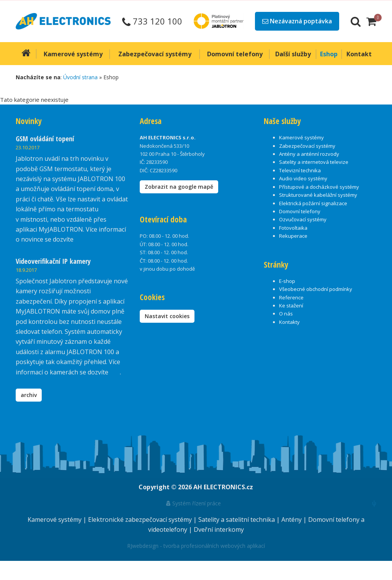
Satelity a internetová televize (314, 162)
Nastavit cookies (167, 316)
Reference (291, 297)
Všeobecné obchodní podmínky (316, 289)
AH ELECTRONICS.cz (223, 487)
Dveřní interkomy (219, 529)
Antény (292, 520)
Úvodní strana (80, 77)
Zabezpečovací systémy (307, 146)
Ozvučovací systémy (303, 219)
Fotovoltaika (293, 228)
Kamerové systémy (301, 137)
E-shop (287, 281)
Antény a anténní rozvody (309, 154)
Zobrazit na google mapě (179, 187)
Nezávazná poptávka (297, 21)
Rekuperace (293, 236)
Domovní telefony (300, 211)
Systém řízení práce (194, 503)
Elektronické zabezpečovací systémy (141, 520)
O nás (286, 314)
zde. (81, 239)
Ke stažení (291, 306)
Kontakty (289, 322)
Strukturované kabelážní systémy (318, 195)
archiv (29, 395)
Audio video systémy (303, 178)
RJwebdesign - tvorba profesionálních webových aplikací (196, 546)
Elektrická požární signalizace (313, 203)
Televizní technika (300, 170)
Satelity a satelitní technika (237, 520)
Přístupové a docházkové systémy (319, 187)
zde (115, 372)
